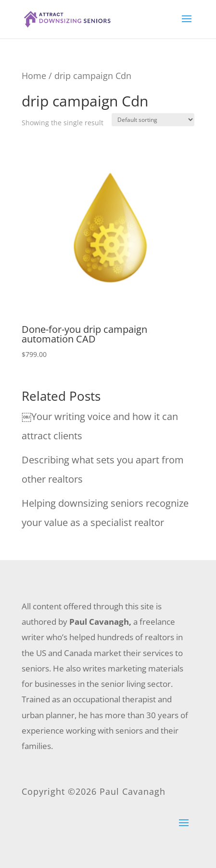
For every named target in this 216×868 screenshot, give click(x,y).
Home (34, 75)
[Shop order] (153, 120)
